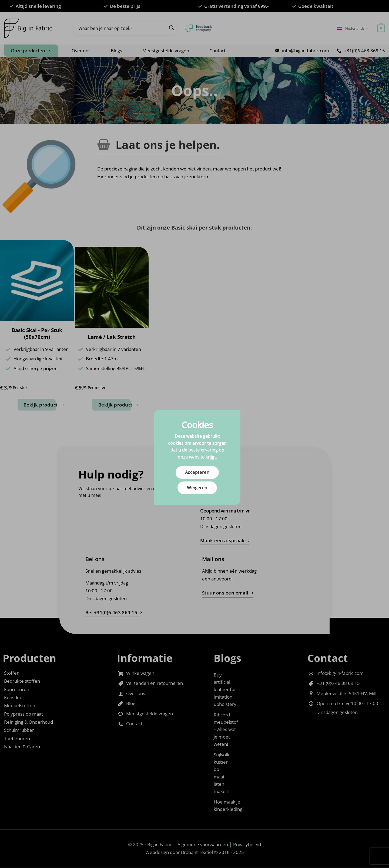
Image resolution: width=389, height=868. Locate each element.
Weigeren (197, 488)
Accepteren (197, 472)
